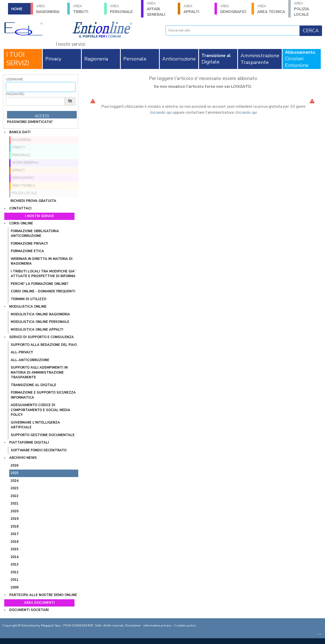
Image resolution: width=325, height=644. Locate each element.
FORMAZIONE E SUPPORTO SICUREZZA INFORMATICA (43, 395)
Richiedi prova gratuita (33, 201)
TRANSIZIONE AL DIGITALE (33, 385)
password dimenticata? (30, 122)
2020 (14, 511)
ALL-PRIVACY (22, 352)
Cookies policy (185, 626)
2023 (14, 488)
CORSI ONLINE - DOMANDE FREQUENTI (43, 291)
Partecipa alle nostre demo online (43, 595)
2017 (14, 534)
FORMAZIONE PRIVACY (29, 244)
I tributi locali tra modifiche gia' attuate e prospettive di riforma (43, 274)
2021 (14, 504)
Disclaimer (133, 626)
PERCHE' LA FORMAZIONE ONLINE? (39, 284)
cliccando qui (161, 112)
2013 (14, 565)
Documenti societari (29, 610)
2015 (14, 549)
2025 (14, 473)
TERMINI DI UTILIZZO (28, 299)
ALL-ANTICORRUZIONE (30, 360)
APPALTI (197, 9)
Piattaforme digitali (29, 443)
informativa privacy (157, 626)
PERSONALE (124, 9)
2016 (14, 542)
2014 (14, 557)
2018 (14, 527)
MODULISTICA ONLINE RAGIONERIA (40, 314)
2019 (14, 519)
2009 (14, 588)
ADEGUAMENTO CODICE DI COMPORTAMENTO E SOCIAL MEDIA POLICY (40, 410)
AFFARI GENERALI (161, 9)
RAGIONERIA (50, 9)
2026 (14, 466)
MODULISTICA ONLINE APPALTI (37, 330)
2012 (14, 572)
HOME (17, 9)
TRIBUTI (87, 9)
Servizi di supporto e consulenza (41, 337)
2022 (14, 496)
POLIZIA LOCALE (308, 9)
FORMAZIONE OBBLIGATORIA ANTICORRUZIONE (35, 234)
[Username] (41, 87)
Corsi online (21, 223)
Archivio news (23, 458)
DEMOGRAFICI (234, 9)
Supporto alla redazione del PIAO (44, 345)
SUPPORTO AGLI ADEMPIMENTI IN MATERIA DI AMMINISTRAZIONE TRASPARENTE (39, 372)
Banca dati (20, 132)
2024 (14, 481)
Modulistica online (28, 307)
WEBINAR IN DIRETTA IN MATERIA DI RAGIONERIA (42, 261)
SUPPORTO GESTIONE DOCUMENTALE (43, 435)
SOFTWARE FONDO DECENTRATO (39, 450)
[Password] (35, 101)
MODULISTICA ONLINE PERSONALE (40, 322)
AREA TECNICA (271, 9)
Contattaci (20, 208)
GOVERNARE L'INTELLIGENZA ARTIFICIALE (35, 425)
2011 (14, 580)
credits (320, 634)
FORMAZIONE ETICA (27, 251)
